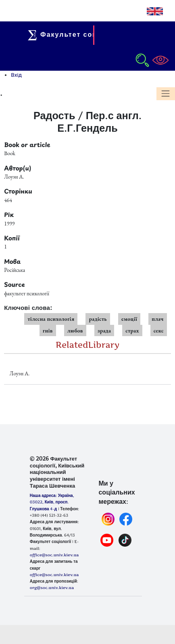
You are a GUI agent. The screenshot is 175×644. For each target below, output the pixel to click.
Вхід (16, 75)
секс (159, 330)
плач (158, 319)
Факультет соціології (77, 34)
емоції (129, 319)
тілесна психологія (51, 319)
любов (75, 330)
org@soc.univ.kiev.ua (52, 587)
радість (98, 319)
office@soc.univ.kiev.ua (54, 575)
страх (132, 330)
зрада (104, 330)
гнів (48, 330)
